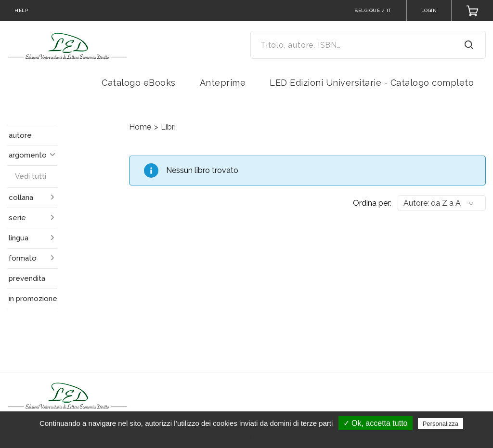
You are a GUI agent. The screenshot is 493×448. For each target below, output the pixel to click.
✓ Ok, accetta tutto (376, 423)
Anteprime (223, 83)
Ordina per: (372, 203)
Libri (168, 127)
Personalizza (441, 424)
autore (20, 135)
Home (140, 127)
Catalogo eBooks (139, 83)
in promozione (33, 299)
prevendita (27, 278)
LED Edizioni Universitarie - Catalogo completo (372, 83)
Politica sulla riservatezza (251, 437)
